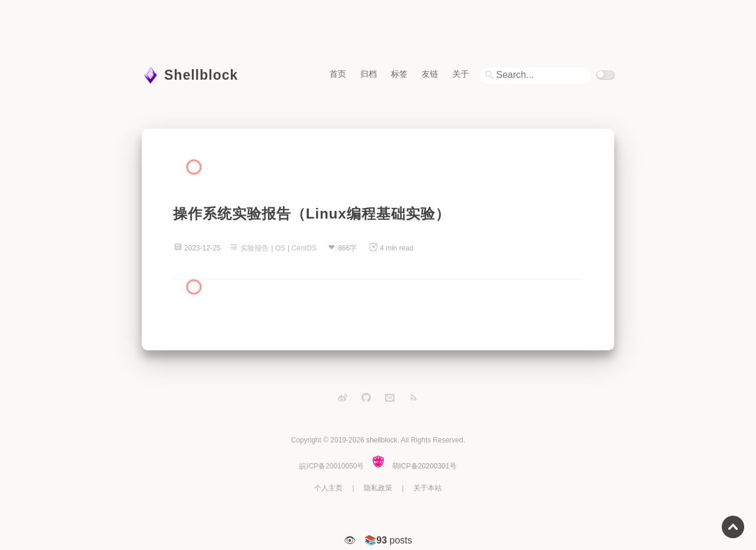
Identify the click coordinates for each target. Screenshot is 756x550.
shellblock (382, 440)
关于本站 (428, 488)
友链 (430, 73)
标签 (399, 73)
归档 (369, 73)
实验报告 (255, 248)
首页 (338, 73)
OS (280, 248)
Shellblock (201, 75)
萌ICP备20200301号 (424, 466)
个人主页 (328, 488)
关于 (461, 73)
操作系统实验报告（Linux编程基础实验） (312, 214)
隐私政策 (378, 488)
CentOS (304, 248)
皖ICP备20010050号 (332, 466)
